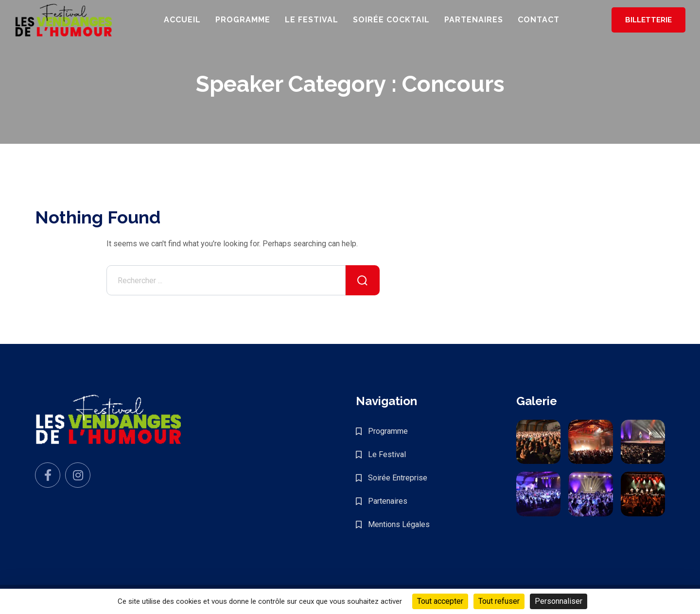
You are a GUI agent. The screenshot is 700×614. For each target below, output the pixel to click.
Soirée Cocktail (391, 20)
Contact (539, 20)
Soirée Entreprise (398, 478)
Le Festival (312, 20)
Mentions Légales (399, 524)
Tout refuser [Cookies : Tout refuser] (499, 601)
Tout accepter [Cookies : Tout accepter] (440, 601)
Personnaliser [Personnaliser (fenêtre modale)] (559, 601)
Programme (243, 20)
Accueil (182, 20)
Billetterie (648, 20)
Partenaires (474, 20)
